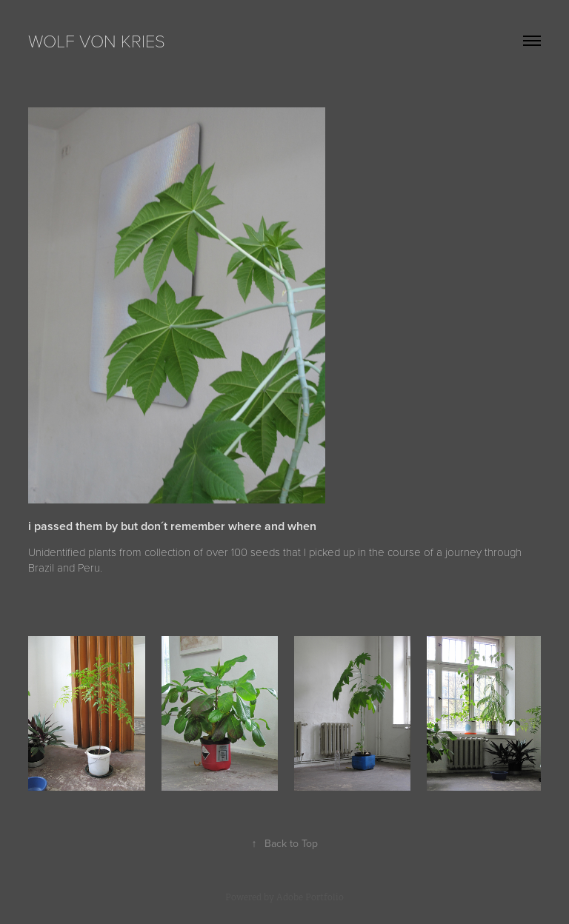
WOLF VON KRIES (97, 40)
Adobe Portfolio (310, 897)
